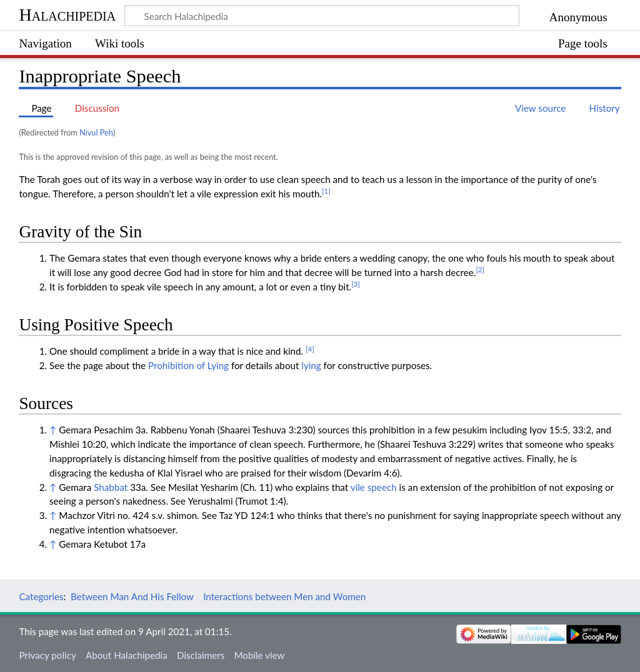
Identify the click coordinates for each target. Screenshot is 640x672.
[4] (310, 349)
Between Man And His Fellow (132, 596)
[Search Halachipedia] (322, 16)
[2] (480, 269)
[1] (326, 191)
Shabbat (111, 487)
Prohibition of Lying (188, 365)
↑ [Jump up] (53, 430)
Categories (41, 596)
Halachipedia (67, 15)
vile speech (374, 487)
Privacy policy (47, 655)
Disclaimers (201, 655)
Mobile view (259, 655)
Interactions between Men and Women (284, 596)
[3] (356, 284)
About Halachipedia (127, 655)
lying (311, 365)
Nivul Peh (96, 132)
